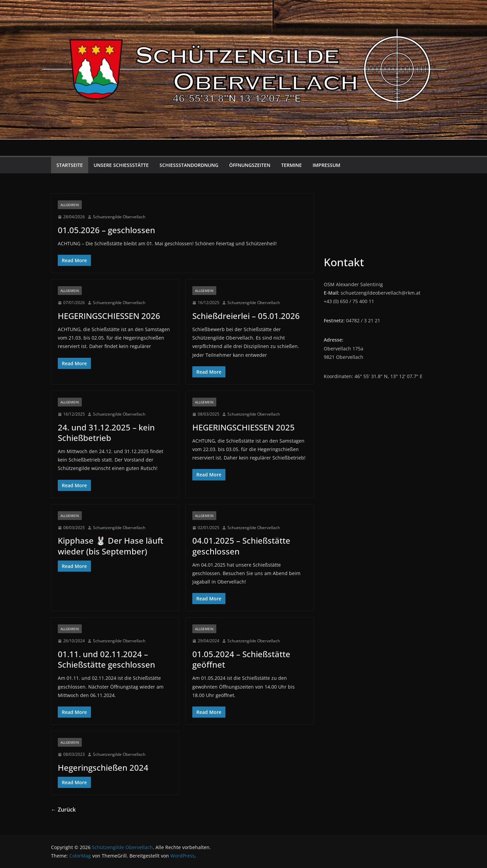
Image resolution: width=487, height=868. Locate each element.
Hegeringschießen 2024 (103, 767)
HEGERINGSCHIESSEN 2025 (243, 427)
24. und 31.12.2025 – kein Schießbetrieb (106, 432)
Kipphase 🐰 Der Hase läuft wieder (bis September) (111, 546)
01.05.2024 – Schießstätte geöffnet (241, 659)
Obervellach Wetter (380, 219)
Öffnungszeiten (250, 165)
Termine (291, 165)
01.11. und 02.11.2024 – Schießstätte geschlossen (106, 659)
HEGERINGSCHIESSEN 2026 (109, 316)
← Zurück (63, 810)
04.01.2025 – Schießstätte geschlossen (241, 546)
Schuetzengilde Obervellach (119, 217)
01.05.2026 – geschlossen (106, 230)
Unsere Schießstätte (121, 165)
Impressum (326, 165)
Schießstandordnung (189, 165)
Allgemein (70, 205)
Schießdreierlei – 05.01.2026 (246, 316)
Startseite (70, 165)
